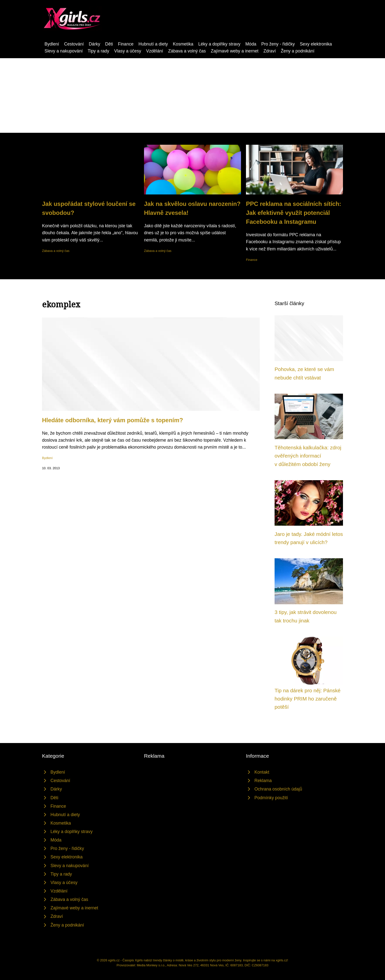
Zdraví (270, 51)
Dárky (95, 44)
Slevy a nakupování (64, 51)
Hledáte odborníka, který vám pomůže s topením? (113, 420)
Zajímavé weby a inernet (235, 51)
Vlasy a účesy (128, 51)
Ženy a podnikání (298, 51)
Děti (109, 44)
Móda (251, 44)
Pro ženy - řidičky (278, 44)
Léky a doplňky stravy (219, 44)
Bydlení (52, 44)
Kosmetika (183, 44)
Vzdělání (154, 51)
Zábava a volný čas (187, 51)
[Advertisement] (192, 95)
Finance (126, 44)
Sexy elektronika (316, 44)
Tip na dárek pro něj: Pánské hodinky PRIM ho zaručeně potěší (308, 699)
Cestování (74, 44)
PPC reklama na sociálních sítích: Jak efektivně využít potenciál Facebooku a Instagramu (294, 213)
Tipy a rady (98, 51)
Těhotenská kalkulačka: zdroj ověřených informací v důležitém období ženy (308, 456)
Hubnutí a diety (153, 44)
